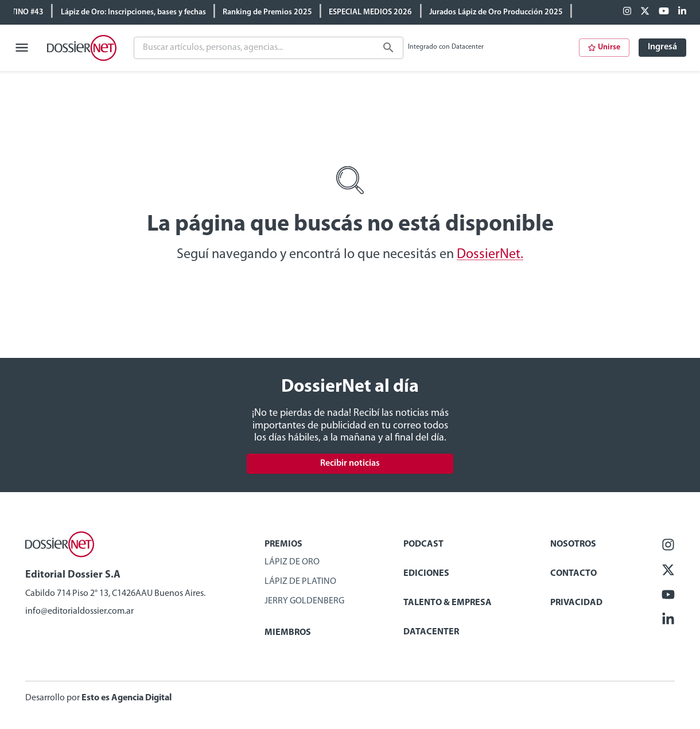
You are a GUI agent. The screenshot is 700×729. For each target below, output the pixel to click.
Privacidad (576, 603)
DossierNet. (490, 255)
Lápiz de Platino (300, 582)
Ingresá (662, 47)
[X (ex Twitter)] (645, 12)
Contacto (573, 574)
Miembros (288, 633)
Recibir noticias (350, 463)
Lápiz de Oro (292, 562)
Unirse (604, 47)
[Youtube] (664, 12)
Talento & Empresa (448, 603)
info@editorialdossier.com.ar (79, 611)
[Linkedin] (682, 12)
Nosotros (573, 544)
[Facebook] (627, 12)
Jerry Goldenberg (304, 601)
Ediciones (426, 574)
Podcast (423, 544)
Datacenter (431, 632)
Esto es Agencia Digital (127, 698)
